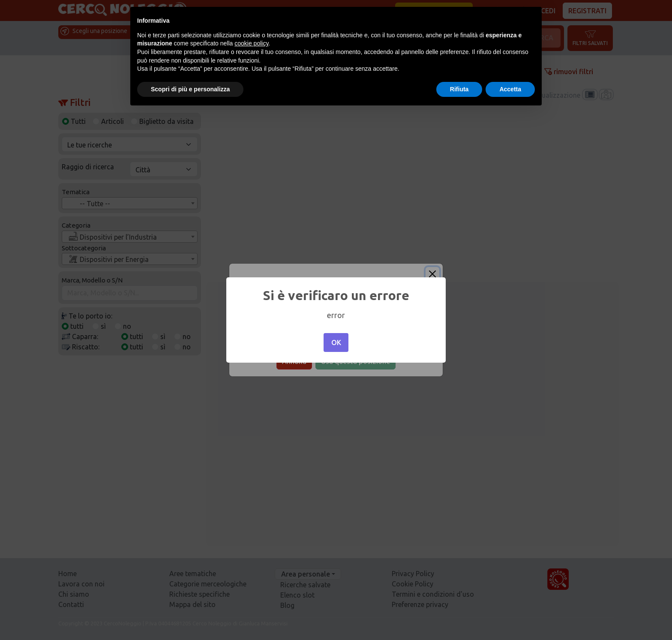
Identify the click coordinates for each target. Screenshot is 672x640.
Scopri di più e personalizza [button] (190, 89)
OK (336, 343)
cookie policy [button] (251, 43)
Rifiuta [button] (459, 89)
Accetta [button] (510, 89)
